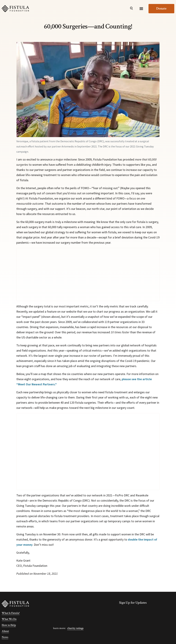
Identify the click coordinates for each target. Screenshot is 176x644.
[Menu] (141, 9)
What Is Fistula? (11, 613)
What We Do (9, 619)
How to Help (9, 625)
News (5, 637)
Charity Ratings (75, 628)
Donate (161, 8)
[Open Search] (131, 9)
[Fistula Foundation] (15, 604)
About (5, 631)
